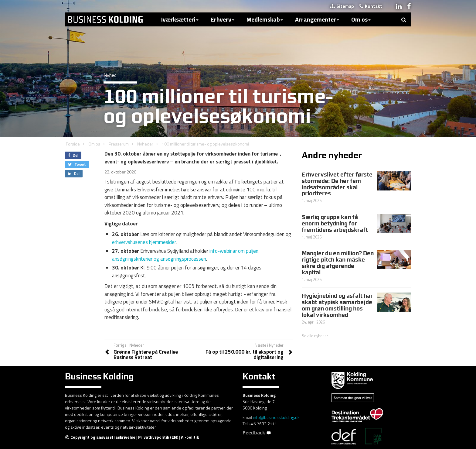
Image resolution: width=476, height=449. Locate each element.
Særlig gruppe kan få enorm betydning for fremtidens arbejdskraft (335, 223)
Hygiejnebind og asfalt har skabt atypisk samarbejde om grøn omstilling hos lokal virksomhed (337, 305)
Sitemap (342, 6)
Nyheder (145, 144)
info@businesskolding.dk (276, 417)
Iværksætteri (180, 19)
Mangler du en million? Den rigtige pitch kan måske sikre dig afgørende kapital (338, 263)
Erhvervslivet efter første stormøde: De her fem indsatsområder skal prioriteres (337, 184)
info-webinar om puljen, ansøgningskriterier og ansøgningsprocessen (186, 255)
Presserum (119, 144)
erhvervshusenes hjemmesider (144, 242)
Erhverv (223, 19)
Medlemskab (265, 19)
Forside (73, 144)
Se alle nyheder (315, 336)
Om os (361, 19)
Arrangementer (317, 19)
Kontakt (371, 6)
